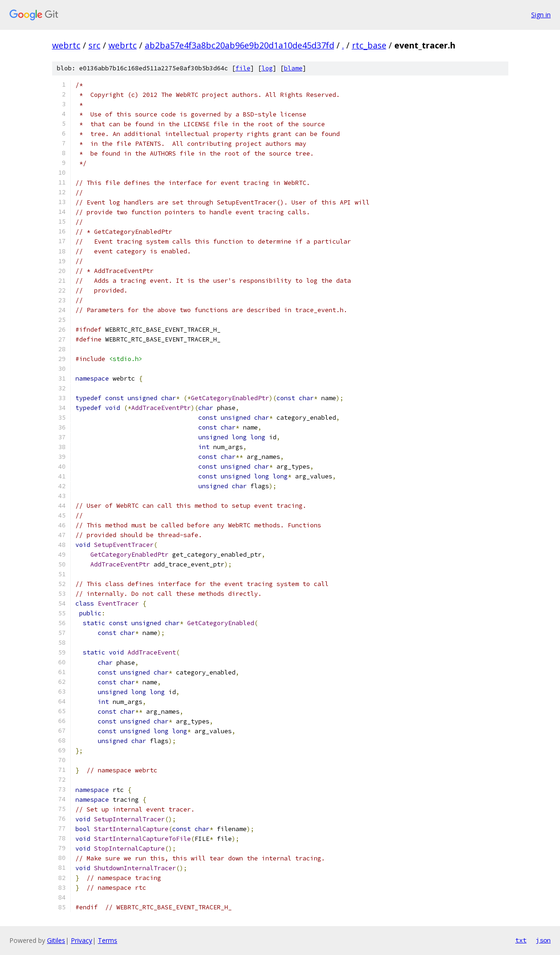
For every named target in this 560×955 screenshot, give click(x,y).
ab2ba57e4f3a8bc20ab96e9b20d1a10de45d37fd (240, 45)
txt (521, 940)
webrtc (66, 45)
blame (293, 68)
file (243, 68)
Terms (108, 940)
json (543, 940)
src (94, 45)
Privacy (81, 940)
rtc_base (369, 45)
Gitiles (56, 940)
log (267, 68)
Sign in (541, 15)
